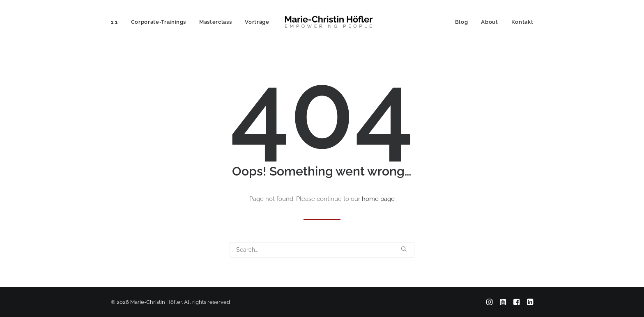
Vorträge (257, 22)
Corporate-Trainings (159, 22)
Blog (462, 22)
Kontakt (522, 22)
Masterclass (215, 22)
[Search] (322, 250)
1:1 (114, 22)
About (489, 22)
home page (378, 199)
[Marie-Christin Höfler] (329, 22)
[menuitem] (117, 22)
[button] (404, 249)
